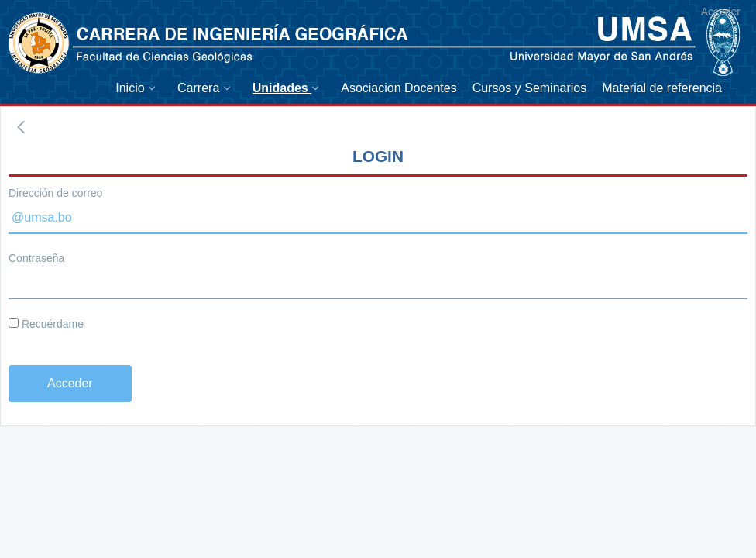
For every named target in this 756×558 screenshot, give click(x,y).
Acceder (721, 12)
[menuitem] (139, 88)
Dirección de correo (55, 193)
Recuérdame (46, 324)
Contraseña (36, 258)
